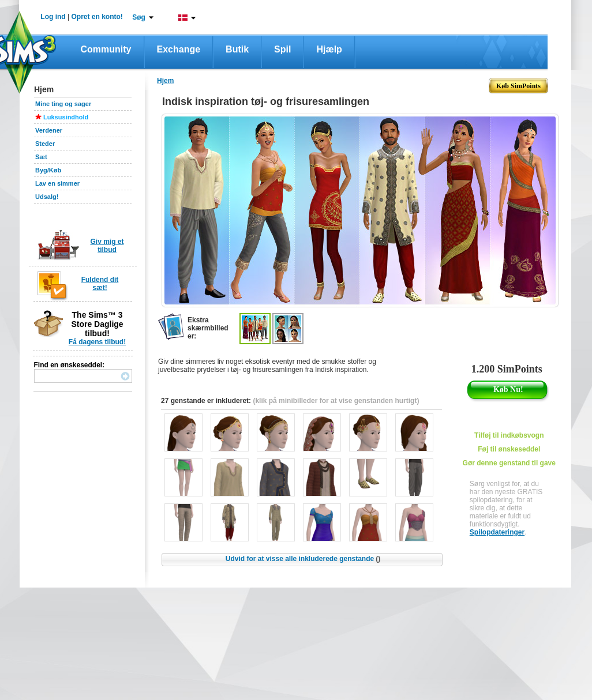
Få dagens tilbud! (97, 342)
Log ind (53, 17)
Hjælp (329, 49)
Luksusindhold (66, 117)
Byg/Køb (48, 170)
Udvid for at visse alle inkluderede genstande (303, 559)
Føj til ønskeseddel (509, 449)
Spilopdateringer (497, 532)
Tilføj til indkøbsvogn (509, 435)
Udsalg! (47, 197)
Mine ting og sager (63, 104)
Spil (282, 49)
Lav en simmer (57, 183)
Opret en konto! (97, 17)
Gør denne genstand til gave (509, 463)
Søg (139, 17)
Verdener (49, 130)
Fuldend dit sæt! (100, 284)
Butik (237, 49)
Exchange (179, 49)
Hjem (165, 81)
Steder (45, 144)
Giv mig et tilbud (107, 246)
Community (106, 49)
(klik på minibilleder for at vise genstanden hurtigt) (336, 401)
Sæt (41, 157)
